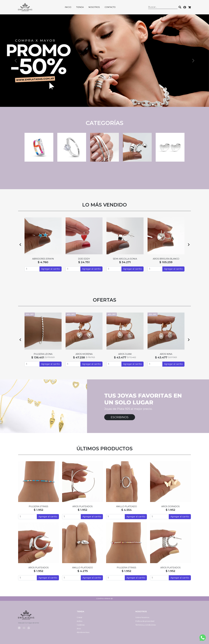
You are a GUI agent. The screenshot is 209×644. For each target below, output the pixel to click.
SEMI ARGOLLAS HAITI (43, 259)
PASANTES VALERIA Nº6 (125, 354)
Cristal (79, 617)
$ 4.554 (126, 510)
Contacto (110, 7)
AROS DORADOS (170, 506)
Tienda (80, 7)
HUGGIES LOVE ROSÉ (166, 354)
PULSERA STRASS (39, 506)
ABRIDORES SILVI (166, 259)
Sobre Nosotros (142, 617)
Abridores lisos (83, 632)
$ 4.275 (83, 571)
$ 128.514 (38, 357)
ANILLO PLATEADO (126, 506)
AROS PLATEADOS (83, 506)
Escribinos (120, 417)
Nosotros (94, 7)
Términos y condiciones (146, 625)
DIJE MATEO (43, 354)
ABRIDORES (84, 259)
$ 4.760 (84, 262)
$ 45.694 (121, 357)
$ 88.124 (125, 262)
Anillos (80, 621)
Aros (79, 629)
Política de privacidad (145, 621)
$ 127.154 (79, 357)
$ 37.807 (161, 357)
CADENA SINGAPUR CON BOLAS (84, 354)
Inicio (68, 7)
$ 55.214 (43, 262)
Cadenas (81, 625)
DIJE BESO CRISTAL (125, 259)
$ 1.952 (39, 510)
